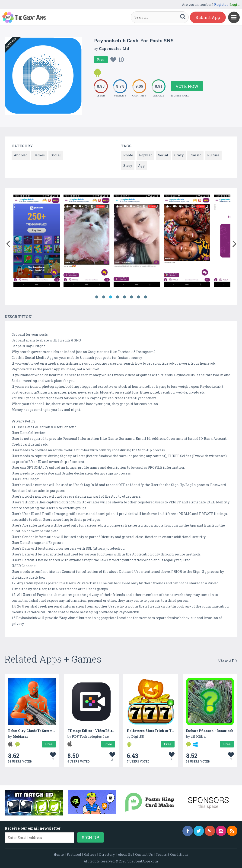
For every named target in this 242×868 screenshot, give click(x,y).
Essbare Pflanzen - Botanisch (210, 731)
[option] (37, 242)
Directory (107, 854)
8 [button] (145, 297)
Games (39, 155)
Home (59, 854)
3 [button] (111, 297)
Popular (146, 155)
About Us (125, 854)
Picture (213, 155)
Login (235, 5)
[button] (8, 243)
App (141, 166)
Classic (195, 155)
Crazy (179, 155)
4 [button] (118, 297)
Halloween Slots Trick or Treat (152, 731)
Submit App (208, 17)
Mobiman (21, 736)
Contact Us (144, 854)
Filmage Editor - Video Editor (92, 731)
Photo (128, 155)
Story (128, 166)
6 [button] (131, 297)
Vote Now (187, 86)
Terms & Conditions (172, 854)
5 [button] (124, 297)
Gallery (90, 854)
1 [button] (97, 297)
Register (221, 5)
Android (21, 155)
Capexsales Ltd (114, 48)
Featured (74, 854)
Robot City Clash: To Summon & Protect (40, 731)
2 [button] (104, 297)
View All (228, 661)
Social (56, 155)
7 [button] (138, 297)
